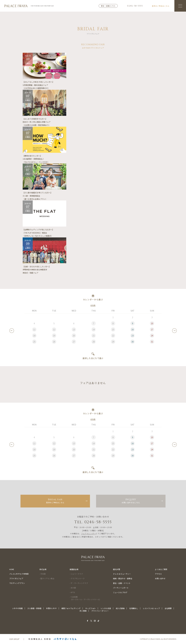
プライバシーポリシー (100, 611)
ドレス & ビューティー (122, 574)
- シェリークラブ (76, 574)
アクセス (158, 574)
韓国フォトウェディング (71, 608)
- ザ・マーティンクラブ (79, 583)
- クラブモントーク (77, 578)
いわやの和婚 (17, 608)
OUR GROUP (14, 639)
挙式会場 (43, 569)
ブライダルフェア (16, 578)
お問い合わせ (160, 578)
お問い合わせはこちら (131, 501)
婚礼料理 (117, 569)
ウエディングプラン (17, 583)
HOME (12, 569)
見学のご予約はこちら (55, 501)
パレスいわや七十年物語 (19, 574)
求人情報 (83, 611)
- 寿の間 (73, 588)
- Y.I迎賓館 (85, 598)
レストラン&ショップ (151, 608)
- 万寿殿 (43, 574)
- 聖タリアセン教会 (47, 578)
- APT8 (72, 592)
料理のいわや (51, 608)
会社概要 (168, 608)
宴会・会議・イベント (122, 583)
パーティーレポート (121, 588)
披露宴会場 (74, 569)
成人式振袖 (120, 608)
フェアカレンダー (88, 533)
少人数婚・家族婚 (34, 608)
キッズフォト (91, 608)
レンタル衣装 (106, 608)
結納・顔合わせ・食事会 (123, 578)
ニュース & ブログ (120, 592)
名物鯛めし (134, 608)
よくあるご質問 (161, 569)
